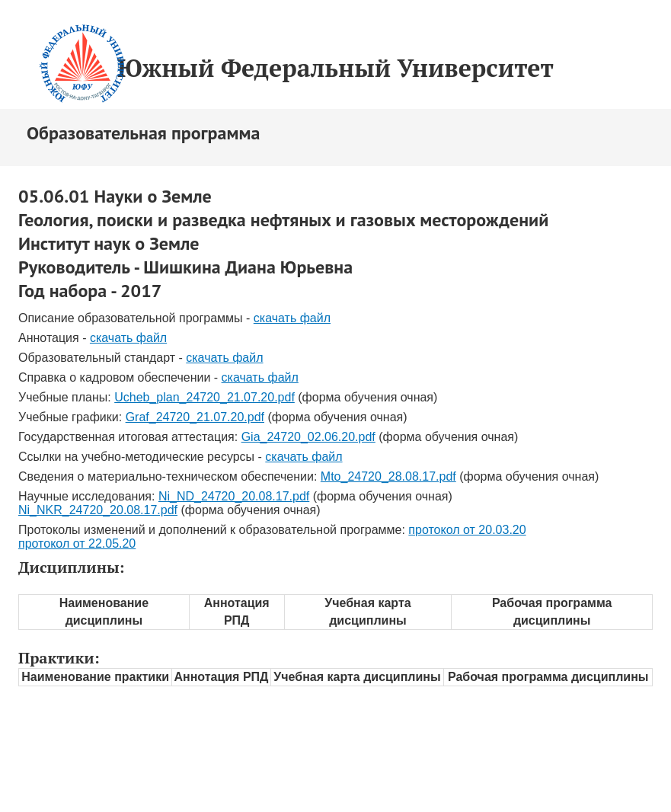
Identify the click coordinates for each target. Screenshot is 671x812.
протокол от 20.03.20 (467, 530)
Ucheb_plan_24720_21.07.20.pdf (204, 397)
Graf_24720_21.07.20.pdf (195, 417)
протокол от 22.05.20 (77, 543)
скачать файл (292, 318)
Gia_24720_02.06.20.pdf (308, 437)
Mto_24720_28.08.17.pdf (388, 476)
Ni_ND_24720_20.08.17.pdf (234, 496)
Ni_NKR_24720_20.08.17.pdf (98, 510)
